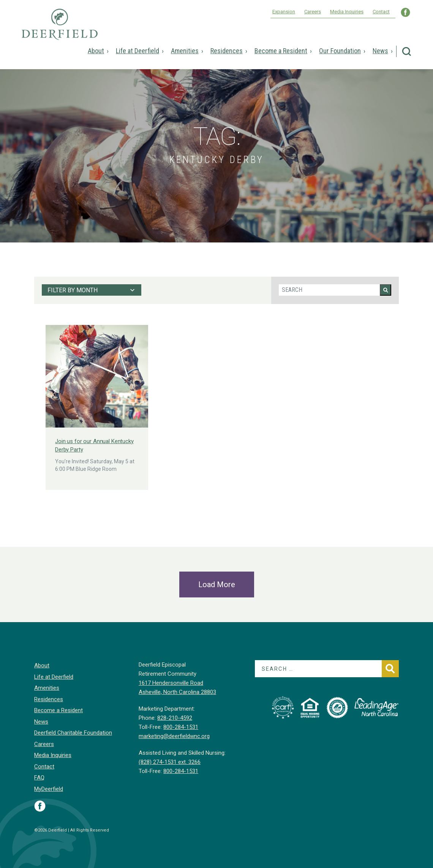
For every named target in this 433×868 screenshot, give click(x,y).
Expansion (284, 12)
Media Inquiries (347, 12)
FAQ (39, 778)
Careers (313, 12)
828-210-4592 (175, 718)
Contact (381, 12)
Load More (217, 584)
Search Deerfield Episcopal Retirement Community (407, 51)
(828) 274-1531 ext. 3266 (170, 762)
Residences (227, 51)
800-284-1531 (181, 727)
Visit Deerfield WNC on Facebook (405, 12)
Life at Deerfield (137, 51)
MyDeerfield (49, 789)
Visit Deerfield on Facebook (40, 806)
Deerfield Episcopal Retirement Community (60, 30)
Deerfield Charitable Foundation (73, 733)
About (96, 51)
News (380, 51)
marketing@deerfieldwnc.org (174, 736)
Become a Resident (281, 51)
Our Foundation (340, 51)
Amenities (185, 51)
